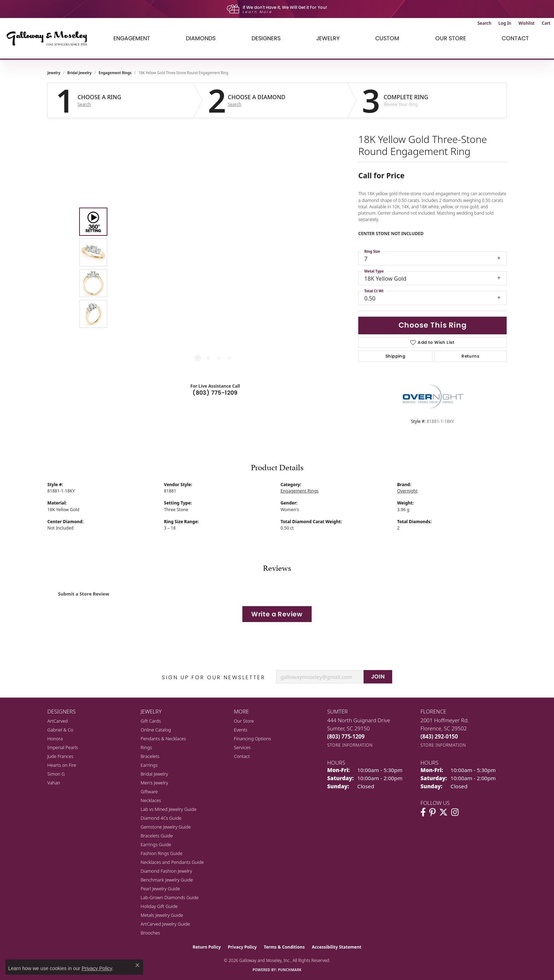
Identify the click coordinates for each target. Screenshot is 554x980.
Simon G (56, 774)
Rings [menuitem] (146, 747)
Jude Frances (60, 756)
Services (242, 747)
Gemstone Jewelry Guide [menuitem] (166, 827)
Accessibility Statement (336, 947)
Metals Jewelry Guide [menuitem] (162, 915)
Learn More (258, 12)
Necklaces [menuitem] (151, 800)
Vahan (54, 783)
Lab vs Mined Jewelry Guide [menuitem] (169, 809)
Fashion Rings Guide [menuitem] (161, 853)
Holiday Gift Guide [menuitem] (159, 906)
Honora (55, 739)
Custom (387, 38)
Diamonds (201, 38)
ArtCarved (58, 721)
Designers (266, 38)
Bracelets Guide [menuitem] (157, 836)
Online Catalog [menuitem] (156, 730)
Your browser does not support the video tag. (213, 189)
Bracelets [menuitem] (150, 756)
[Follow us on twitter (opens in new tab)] (443, 812)
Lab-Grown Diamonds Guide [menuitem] (170, 897)
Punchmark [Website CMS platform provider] (290, 970)
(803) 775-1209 (215, 393)
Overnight (407, 491)
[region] (213, 268)
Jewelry (328, 38)
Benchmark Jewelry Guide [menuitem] (167, 880)
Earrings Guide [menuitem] (156, 844)
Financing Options (252, 739)
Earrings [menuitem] (149, 765)
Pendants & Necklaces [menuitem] (163, 739)
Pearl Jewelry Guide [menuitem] (160, 889)
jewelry (54, 73)
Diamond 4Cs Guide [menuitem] (161, 818)
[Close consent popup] (137, 965)
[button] (484, 23)
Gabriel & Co (60, 730)
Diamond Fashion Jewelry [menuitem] (166, 871)
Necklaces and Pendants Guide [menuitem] (172, 862)
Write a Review (277, 614)
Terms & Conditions (284, 947)
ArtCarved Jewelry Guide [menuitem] (165, 924)
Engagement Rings (115, 73)
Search (84, 104)
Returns (470, 356)
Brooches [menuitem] (150, 933)
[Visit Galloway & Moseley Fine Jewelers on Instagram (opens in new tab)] (455, 812)
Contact (515, 38)
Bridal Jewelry (80, 73)
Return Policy (207, 947)
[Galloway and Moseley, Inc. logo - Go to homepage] (49, 38)
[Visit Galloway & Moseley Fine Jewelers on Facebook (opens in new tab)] (423, 812)
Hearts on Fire (62, 765)
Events (241, 730)
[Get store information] (350, 745)
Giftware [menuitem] (149, 791)
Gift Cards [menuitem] (151, 721)
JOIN (378, 677)
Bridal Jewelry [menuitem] (154, 774)
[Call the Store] (346, 736)
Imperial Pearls (63, 747)
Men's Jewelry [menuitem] (154, 783)
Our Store (451, 38)
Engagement (132, 38)
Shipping (395, 356)
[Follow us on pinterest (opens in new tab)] (432, 812)
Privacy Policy (242, 947)
